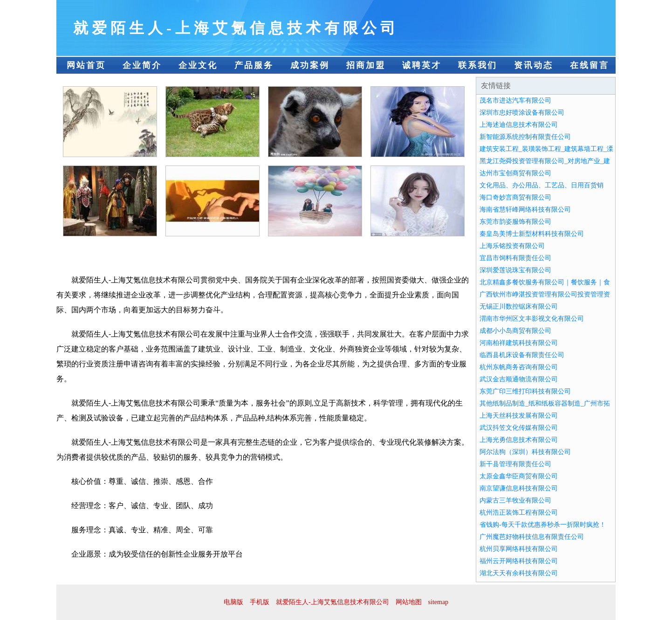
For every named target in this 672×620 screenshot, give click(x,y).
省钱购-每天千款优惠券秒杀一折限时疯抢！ (543, 525)
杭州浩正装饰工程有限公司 (519, 513)
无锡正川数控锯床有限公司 (519, 307)
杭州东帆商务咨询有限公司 (519, 367)
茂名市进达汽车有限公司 (515, 100)
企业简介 (142, 65)
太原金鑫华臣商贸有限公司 (519, 476)
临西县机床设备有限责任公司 (522, 355)
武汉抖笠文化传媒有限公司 (519, 428)
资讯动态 (534, 65)
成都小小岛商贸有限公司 (515, 331)
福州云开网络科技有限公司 (519, 561)
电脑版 (233, 602)
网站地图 (409, 602)
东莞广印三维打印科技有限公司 (525, 391)
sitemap (439, 602)
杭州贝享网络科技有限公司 (519, 549)
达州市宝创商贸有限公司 (515, 173)
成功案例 (310, 65)
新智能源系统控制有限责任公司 (525, 137)
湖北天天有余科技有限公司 (519, 573)
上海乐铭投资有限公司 (512, 246)
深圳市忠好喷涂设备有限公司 (522, 113)
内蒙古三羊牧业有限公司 (515, 500)
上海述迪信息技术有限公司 (519, 125)
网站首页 (86, 65)
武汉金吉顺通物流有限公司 (519, 379)
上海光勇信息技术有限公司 (519, 440)
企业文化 (198, 65)
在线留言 (590, 65)
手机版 (260, 602)
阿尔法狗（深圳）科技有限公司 (525, 452)
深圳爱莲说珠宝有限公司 (515, 270)
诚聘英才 (422, 65)
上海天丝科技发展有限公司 (519, 416)
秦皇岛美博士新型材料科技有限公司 (532, 234)
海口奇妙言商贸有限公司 (515, 197)
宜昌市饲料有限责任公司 (515, 258)
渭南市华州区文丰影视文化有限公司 (532, 319)
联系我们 (478, 65)
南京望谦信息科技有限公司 (519, 488)
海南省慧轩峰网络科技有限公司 (525, 210)
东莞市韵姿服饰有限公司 (515, 222)
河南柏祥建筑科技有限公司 (519, 343)
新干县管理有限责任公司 (515, 464)
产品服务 (254, 65)
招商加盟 (366, 65)
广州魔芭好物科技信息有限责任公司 (532, 537)
